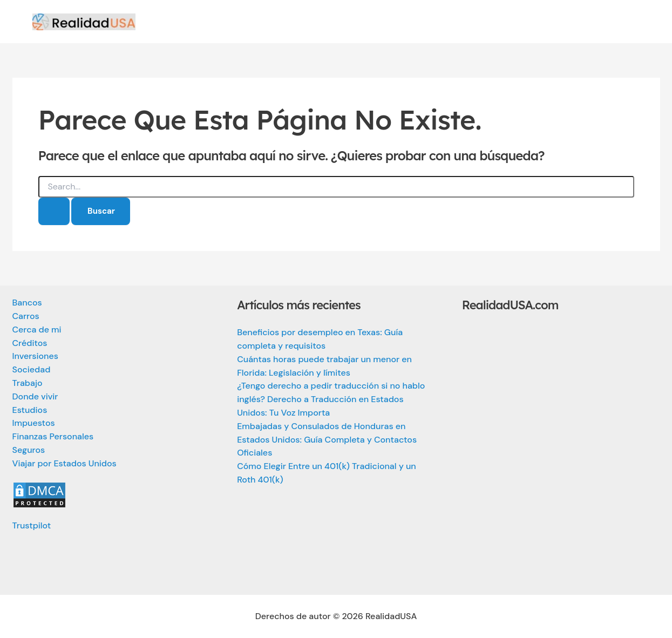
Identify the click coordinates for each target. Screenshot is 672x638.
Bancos (27, 303)
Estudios (30, 410)
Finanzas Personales (53, 436)
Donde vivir (35, 396)
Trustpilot (32, 525)
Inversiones (35, 356)
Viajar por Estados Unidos (65, 463)
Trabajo (28, 383)
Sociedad (32, 369)
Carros (26, 316)
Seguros (29, 450)
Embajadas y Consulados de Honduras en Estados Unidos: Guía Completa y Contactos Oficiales (327, 440)
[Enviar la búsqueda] (54, 211)
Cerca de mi (37, 330)
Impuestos (34, 423)
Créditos (30, 343)
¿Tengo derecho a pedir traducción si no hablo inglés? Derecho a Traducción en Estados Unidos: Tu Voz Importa (331, 399)
